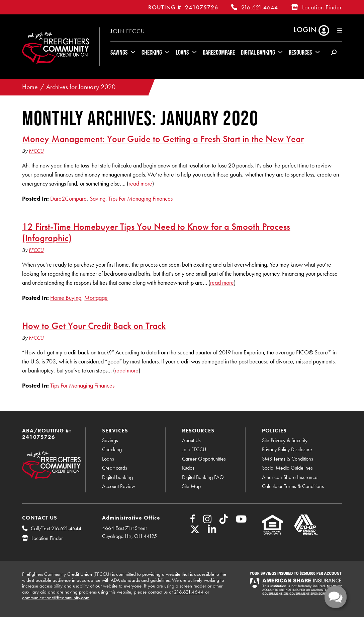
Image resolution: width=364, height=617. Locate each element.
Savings (119, 52)
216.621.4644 (260, 7)
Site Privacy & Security (285, 440)
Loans (182, 52)
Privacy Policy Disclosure (287, 449)
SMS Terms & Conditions (288, 459)
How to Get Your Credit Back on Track (94, 326)
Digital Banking (258, 52)
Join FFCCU (128, 31)
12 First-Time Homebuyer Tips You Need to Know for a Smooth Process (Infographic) (156, 232)
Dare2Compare (219, 52)
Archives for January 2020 (81, 87)
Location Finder (322, 7)
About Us (191, 440)
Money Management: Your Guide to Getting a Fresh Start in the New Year (163, 139)
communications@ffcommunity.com (56, 598)
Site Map (191, 486)
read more (140, 183)
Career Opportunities (204, 459)
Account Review (119, 486)
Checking (152, 52)
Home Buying (66, 298)
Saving (98, 198)
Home (30, 87)
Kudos (188, 468)
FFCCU (36, 151)
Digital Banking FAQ (203, 477)
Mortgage (96, 298)
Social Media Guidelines (287, 468)
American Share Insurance (290, 477)
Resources (300, 52)
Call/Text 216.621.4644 (56, 528)
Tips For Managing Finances (141, 198)
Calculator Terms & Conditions (293, 486)
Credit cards (115, 468)
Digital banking (117, 477)
